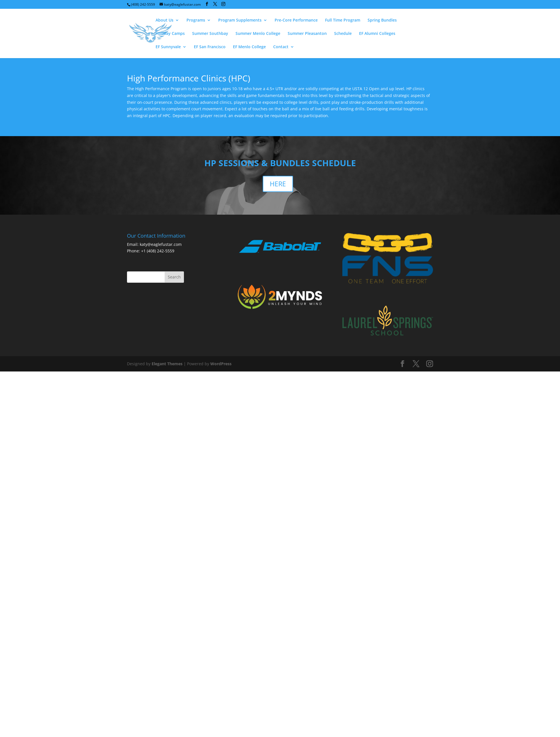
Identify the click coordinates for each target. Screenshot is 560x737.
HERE (278, 184)
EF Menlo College (249, 47)
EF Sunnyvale (168, 47)
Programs (196, 20)
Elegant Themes (167, 364)
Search (174, 277)
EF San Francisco (210, 47)
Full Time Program (343, 20)
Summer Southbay (210, 34)
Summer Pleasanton (307, 34)
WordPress (221, 364)
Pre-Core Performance (296, 20)
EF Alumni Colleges (377, 34)
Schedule (343, 34)
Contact (281, 47)
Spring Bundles (382, 20)
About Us (165, 20)
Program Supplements (240, 20)
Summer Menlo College (258, 34)
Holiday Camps (170, 34)
